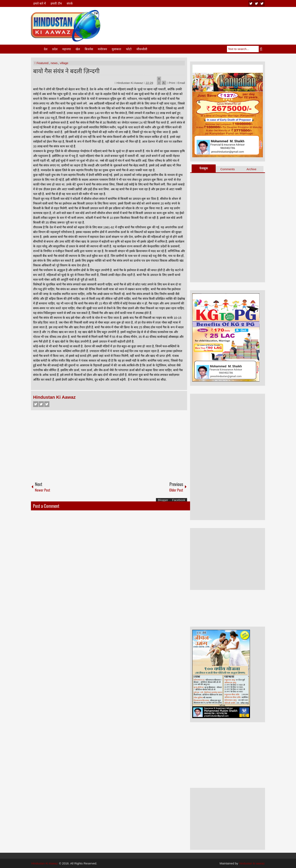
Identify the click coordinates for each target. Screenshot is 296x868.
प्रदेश (55, 49)
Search (262, 49)
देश (46, 49)
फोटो (129, 49)
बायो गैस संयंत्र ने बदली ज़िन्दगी (66, 71)
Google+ (47, 404)
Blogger (163, 500)
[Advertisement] (193, 20)
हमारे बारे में (40, 3)
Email (180, 83)
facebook (262, 3)
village (64, 63)
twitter (257, 3)
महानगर (67, 49)
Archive (251, 169)
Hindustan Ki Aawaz (130, 83)
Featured (42, 63)
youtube (251, 3)
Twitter (41, 404)
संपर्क (70, 3)
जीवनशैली (142, 49)
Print (171, 83)
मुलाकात (116, 49)
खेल (78, 49)
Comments (228, 169)
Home (37, 49)
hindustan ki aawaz (252, 863)
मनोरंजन (102, 49)
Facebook (36, 404)
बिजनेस (89, 49)
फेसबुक (204, 168)
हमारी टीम (56, 3)
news (54, 63)
